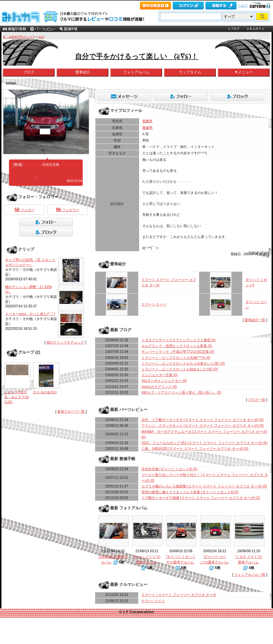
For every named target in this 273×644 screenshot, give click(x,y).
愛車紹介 (83, 72)
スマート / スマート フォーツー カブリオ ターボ (179, 595)
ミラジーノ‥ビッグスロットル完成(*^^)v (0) (176, 358)
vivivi (41, 37)
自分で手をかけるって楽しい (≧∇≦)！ (137, 56)
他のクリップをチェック (65, 342)
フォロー (24, 210)
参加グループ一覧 (71, 411)
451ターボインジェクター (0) (164, 381)
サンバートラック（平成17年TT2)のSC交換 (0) (178, 352)
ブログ (29, 72)
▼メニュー (244, 72)
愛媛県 (147, 121)
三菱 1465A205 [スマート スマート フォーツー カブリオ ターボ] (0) (195, 449)
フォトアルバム (136, 72)
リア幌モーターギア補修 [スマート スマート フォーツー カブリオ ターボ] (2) (201, 498)
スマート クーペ (154, 304)
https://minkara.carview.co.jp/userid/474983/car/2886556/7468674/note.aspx (45, 170)
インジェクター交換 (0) (159, 375)
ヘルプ (243, 5)
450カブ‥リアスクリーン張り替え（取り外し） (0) (181, 393)
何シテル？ (57, 181)
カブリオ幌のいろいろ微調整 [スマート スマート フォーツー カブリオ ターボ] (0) (204, 486)
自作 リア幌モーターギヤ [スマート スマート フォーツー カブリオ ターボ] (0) (202, 420)
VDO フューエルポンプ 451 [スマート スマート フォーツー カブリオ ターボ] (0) (204, 443)
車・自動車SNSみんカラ (19, 37)
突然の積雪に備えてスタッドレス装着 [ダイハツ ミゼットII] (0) (190, 492)
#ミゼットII (32, 165)
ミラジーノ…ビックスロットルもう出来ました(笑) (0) (183, 363)
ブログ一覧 (257, 400)
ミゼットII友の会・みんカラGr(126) (17, 397)
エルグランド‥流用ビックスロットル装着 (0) (177, 346)
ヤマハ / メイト (153, 601)
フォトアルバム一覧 (250, 575)
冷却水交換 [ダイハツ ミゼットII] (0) (169, 469)
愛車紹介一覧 (255, 320)
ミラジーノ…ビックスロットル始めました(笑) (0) (180, 369)
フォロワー (67, 210)
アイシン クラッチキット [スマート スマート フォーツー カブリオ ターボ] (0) (202, 426)
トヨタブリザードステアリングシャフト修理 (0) (178, 340)
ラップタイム (190, 72)
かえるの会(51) (45, 392)
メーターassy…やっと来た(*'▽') (30, 314)
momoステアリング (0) (159, 387)
